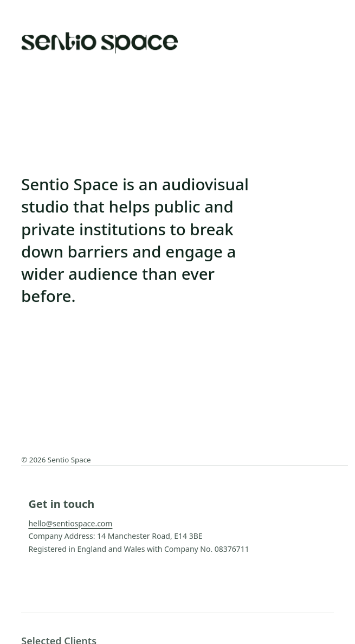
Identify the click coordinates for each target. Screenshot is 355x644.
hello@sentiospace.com (70, 523)
